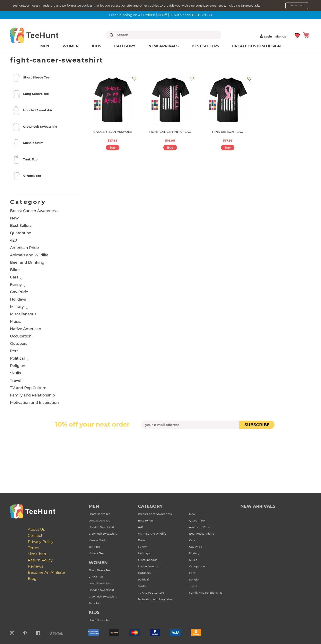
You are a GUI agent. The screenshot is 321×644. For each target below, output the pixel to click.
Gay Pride (19, 292)
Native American (26, 329)
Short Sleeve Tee (99, 514)
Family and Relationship (32, 395)
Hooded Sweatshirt (101, 527)
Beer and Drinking (27, 262)
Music (15, 321)
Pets (14, 351)
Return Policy (40, 560)
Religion (18, 366)
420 (14, 240)
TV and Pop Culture (28, 388)
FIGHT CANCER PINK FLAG (170, 132)
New (14, 218)
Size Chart (37, 554)
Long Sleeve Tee (99, 520)
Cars (14, 277)
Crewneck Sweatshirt (103, 534)
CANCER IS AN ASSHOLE (113, 132)
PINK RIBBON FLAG (228, 132)
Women (71, 46)
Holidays (18, 299)
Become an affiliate (46, 572)
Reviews (36, 566)
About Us (36, 529)
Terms (33, 548)
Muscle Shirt (97, 540)
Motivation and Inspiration (34, 403)
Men (45, 46)
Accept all (297, 5)
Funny (16, 285)
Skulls (15, 373)
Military (17, 307)
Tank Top (95, 547)
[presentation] (160, 438)
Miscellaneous (23, 314)
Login (265, 36)
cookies (87, 6)
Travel (16, 380)
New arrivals (163, 46)
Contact (35, 536)
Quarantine (21, 233)
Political (17, 358)
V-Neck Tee (96, 553)
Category (125, 46)
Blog (32, 579)
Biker (15, 270)
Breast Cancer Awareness (34, 211)
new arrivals (258, 506)
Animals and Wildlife (29, 255)
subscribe (257, 425)
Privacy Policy (41, 542)
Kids (97, 46)
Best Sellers (205, 46)
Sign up (281, 36)
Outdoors (19, 344)
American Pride (24, 248)
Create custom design (257, 46)
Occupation (21, 336)
